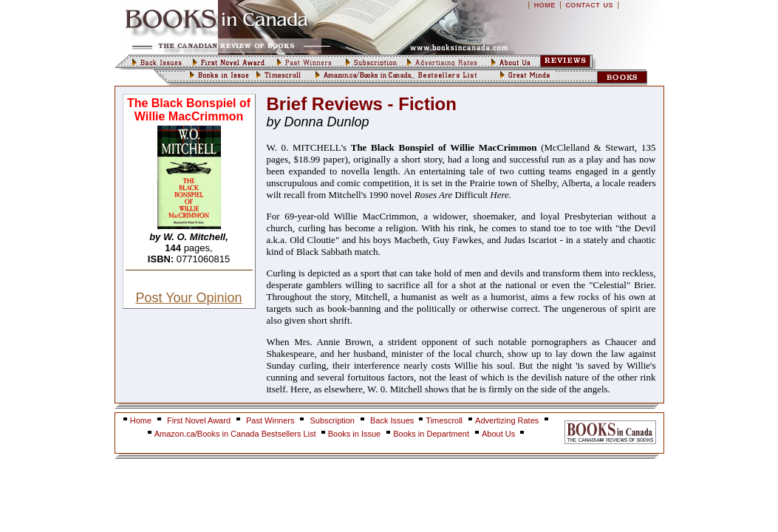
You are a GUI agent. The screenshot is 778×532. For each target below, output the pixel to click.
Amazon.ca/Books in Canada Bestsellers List (236, 434)
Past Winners (270, 420)
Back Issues (393, 420)
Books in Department (431, 434)
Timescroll (444, 420)
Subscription (332, 420)
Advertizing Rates (507, 420)
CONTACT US (589, 5)
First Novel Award (199, 420)
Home (141, 420)
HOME (545, 5)
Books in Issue (355, 434)
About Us (499, 434)
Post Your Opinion (188, 298)
